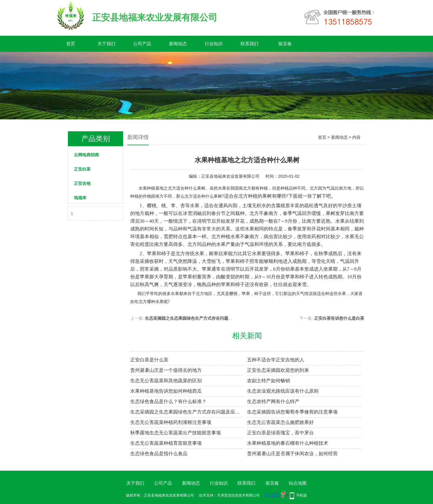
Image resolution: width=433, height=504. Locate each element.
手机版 (302, 495)
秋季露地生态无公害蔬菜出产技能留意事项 (176, 433)
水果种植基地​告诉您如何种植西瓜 (166, 391)
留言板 (285, 44)
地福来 (80, 198)
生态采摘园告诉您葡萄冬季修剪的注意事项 (292, 412)
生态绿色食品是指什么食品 (159, 454)
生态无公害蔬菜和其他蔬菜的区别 (166, 381)
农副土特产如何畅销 (269, 381)
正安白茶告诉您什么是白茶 (339, 318)
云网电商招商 (86, 155)
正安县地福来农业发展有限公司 (230, 176)
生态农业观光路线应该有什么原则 (283, 391)
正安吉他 (82, 183)
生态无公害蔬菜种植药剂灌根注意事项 (171, 422)
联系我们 (249, 44)
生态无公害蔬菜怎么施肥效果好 (280, 422)
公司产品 (142, 44)
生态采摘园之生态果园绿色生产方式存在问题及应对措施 (197, 318)
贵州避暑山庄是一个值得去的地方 (166, 370)
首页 (71, 44)
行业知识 (214, 44)
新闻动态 (178, 44)
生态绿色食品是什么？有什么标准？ (168, 401)
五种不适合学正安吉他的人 (276, 360)
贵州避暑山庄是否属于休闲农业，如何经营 (292, 454)
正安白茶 (82, 169)
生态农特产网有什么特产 (273, 401)
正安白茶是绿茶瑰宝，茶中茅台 (280, 433)
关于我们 (106, 44)
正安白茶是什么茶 (149, 360)
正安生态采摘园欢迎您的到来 (278, 370)
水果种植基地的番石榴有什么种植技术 (288, 443)
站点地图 (298, 483)
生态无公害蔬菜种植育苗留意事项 (166, 443)
